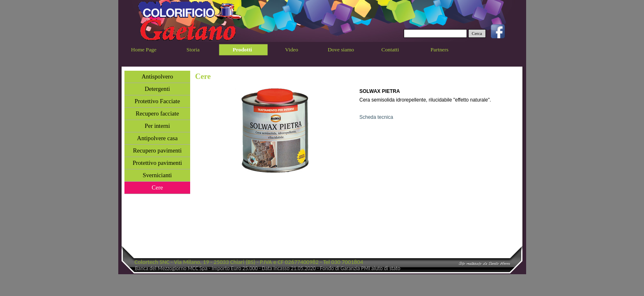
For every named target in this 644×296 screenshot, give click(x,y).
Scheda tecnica (376, 117)
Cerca (477, 34)
